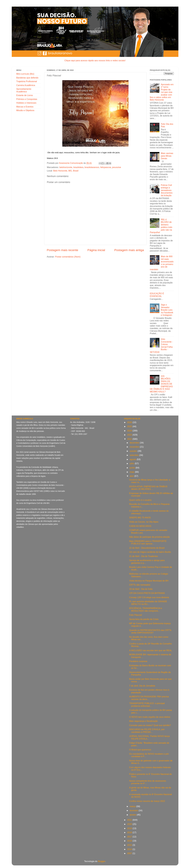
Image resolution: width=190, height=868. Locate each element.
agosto (133, 459)
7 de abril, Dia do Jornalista (142, 686)
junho (133, 468)
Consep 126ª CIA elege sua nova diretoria (149, 597)
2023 (130, 435)
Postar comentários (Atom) (68, 257)
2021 (130, 820)
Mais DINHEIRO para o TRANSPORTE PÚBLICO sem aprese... (148, 542)
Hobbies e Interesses (26, 103)
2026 (130, 422)
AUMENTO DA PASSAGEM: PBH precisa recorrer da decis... (149, 698)
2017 (130, 837)
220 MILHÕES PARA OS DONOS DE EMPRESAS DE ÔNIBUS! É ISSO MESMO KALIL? (161, 384)
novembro (135, 447)
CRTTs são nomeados (140, 585)
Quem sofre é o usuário (140, 500)
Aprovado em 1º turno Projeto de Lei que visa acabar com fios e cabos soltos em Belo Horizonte (162, 92)
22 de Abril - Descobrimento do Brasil (147, 548)
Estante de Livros (25, 95)
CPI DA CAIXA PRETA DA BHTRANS (147, 593)
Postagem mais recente (63, 250)
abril (132, 476)
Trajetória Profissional (27, 81)
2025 (130, 426)
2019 (130, 828)
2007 (130, 853)
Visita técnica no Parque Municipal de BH (149, 581)
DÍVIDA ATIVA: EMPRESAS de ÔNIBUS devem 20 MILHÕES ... (148, 488)
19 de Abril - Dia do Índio (141, 589)
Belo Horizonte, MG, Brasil (66, 171)
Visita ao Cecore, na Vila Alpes (144, 522)
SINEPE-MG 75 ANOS (140, 518)
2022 (130, 439)
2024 (130, 431)
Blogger (102, 861)
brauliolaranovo (92, 167)
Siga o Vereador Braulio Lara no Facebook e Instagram (167, 310)
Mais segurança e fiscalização (143, 721)
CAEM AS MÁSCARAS (140, 526)
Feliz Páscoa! (136, 615)
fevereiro (134, 810)
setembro (134, 455)
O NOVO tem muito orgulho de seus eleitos (150, 717)
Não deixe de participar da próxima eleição (149, 537)
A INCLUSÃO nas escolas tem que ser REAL (151, 650)
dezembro (135, 443)
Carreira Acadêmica (26, 85)
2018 (130, 832)
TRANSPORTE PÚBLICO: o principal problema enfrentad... (147, 705)
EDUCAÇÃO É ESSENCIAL (157, 295)
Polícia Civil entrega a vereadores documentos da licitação (167, 190)
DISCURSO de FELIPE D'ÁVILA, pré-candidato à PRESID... (147, 731)
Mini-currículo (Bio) (25, 74)
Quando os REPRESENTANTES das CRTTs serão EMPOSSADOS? (150, 631)
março (133, 806)
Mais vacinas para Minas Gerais (167, 156)
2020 (130, 824)
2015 (130, 845)
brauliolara (78, 167)
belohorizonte (66, 167)
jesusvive (117, 167)
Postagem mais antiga (129, 250)
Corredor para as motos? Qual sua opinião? (150, 725)
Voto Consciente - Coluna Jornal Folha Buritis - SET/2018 (161, 345)
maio (132, 472)
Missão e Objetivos (25, 110)
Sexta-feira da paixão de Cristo (144, 619)
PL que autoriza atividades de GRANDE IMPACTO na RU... (148, 603)
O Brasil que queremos (140, 750)
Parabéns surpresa (138, 661)
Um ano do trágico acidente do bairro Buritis (150, 552)
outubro (134, 451)
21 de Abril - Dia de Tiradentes (144, 556)
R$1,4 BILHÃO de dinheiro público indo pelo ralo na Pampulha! (161, 226)
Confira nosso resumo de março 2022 (147, 801)
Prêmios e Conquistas (27, 99)
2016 (130, 841)
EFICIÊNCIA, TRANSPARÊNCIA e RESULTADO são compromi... (146, 609)
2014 (130, 849)
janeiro (133, 815)
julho (132, 463)
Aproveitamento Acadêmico (24, 90)
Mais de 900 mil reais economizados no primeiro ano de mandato (162, 263)
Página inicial (96, 250)
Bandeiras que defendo (27, 78)
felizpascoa (106, 167)
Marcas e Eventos (25, 107)
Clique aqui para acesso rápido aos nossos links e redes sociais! (95, 60)
